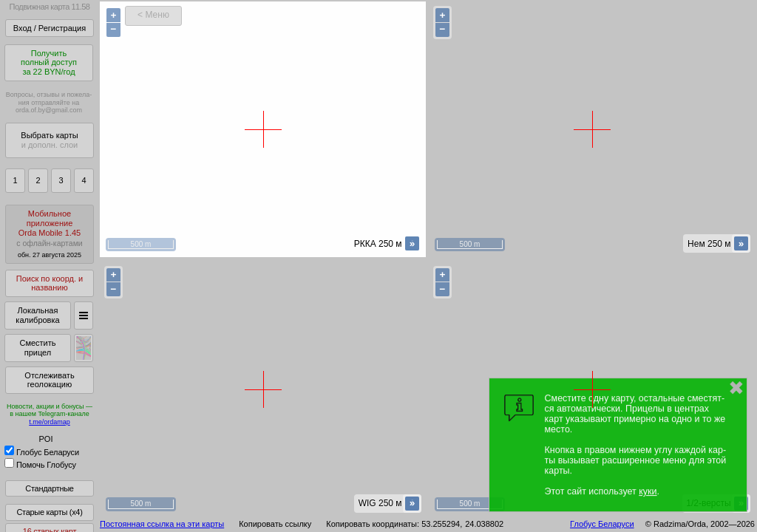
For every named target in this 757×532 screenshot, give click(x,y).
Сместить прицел (37, 348)
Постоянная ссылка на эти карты (162, 524)
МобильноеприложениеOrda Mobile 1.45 (50, 234)
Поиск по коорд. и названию (50, 283)
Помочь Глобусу (40, 465)
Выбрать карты (49, 140)
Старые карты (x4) (49, 512)
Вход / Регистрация (50, 28)
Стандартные (49, 488)
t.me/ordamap (50, 422)
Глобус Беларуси (42, 452)
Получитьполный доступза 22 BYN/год (49, 62)
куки (648, 491)
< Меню (153, 15)
